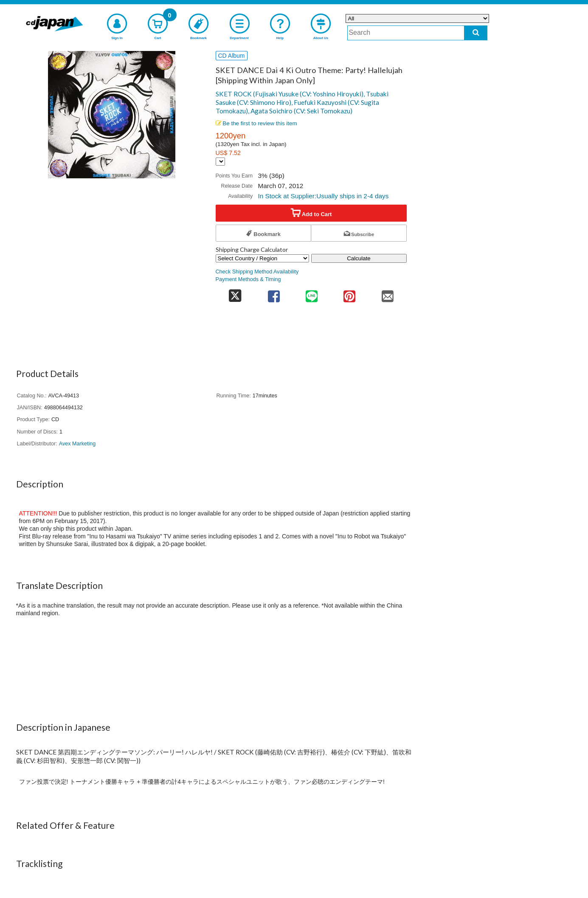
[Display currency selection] (220, 162)
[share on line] (311, 294)
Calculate (359, 258)
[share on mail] (387, 294)
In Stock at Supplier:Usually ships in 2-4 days (323, 196)
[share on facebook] (274, 294)
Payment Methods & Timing (248, 279)
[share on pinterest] (350, 294)
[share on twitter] (235, 294)
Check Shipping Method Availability (257, 272)
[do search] (476, 33)
